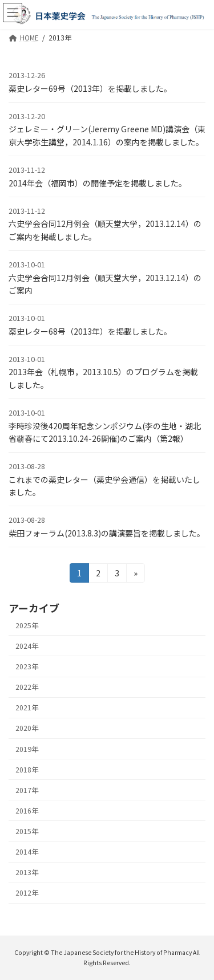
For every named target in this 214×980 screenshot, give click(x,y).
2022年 (27, 687)
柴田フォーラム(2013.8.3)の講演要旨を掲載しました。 (107, 533)
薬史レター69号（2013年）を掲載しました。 (90, 88)
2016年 (27, 811)
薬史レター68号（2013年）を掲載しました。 (90, 331)
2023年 (27, 666)
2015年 (27, 831)
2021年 (27, 707)
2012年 (27, 893)
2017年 (27, 790)
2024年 (27, 646)
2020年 (27, 728)
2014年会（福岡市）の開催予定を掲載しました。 (98, 183)
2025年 (27, 625)
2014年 (27, 852)
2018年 (27, 770)
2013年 (27, 872)
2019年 (27, 749)
